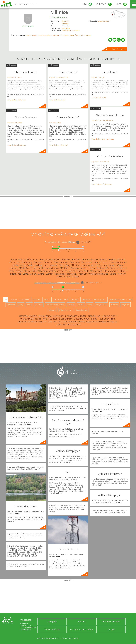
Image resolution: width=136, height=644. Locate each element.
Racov (28, 271)
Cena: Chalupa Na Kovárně (17, 100)
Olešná (74, 268)
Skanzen (75, 299)
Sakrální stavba (81, 310)
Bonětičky (77, 259)
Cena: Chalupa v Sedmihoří (59, 145)
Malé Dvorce (26, 268)
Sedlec (52, 271)
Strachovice (16, 274)
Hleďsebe (121, 262)
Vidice (60, 277)
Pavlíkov (101, 268)
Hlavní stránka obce (119, 49)
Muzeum (52, 310)
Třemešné (71, 274)
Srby (87, 271)
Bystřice (113, 259)
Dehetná (48, 262)
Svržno (83, 35)
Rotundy (71, 305)
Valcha (113, 274)
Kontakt (111, 629)
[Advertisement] (68, 213)
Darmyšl (38, 262)
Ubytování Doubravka (15, 122)
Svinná (33, 274)
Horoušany (42, 35)
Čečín (121, 259)
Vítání (67, 277)
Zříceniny (39, 305)
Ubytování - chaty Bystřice (100, 162)
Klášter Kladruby (70, 322)
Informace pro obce (111, 622)
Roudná (43, 271)
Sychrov (88, 35)
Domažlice (66, 28)
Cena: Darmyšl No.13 (99, 98)
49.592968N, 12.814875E (71, 31)
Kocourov (103, 265)
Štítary (77, 35)
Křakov (120, 265)
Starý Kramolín (111, 271)
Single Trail (125, 305)
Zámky (29, 305)
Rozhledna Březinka (28, 316)
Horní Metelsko (51, 265)
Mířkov (45, 268)
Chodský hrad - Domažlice (68, 324)
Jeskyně (81, 305)
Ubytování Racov (55, 122)
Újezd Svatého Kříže (99, 274)
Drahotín (86, 262)
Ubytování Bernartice (15, 77)
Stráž (25, 274)
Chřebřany (27, 262)
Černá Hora (15, 262)
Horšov (76, 265)
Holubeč (34, 35)
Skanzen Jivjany (109, 316)
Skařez (66, 35)
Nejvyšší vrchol (101, 305)
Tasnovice (60, 274)
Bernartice (45, 259)
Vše (6, 299)
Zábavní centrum (66, 310)
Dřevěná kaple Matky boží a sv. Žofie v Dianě (39, 322)
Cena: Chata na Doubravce (17, 145)
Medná (37, 268)
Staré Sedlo (97, 271)
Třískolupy (83, 274)
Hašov (112, 262)
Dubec (96, 262)
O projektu (52, 622)
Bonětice (66, 259)
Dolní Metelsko (61, 262)
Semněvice (62, 271)
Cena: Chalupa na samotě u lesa (103, 139)
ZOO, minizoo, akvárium (20, 299)
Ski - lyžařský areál (61, 299)
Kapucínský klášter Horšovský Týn (84, 316)
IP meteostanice (73, 638)
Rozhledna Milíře (107, 319)
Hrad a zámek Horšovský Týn (53, 316)
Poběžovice (112, 268)
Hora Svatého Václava (32, 265)
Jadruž (94, 265)
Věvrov (121, 274)
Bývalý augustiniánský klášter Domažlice (98, 322)
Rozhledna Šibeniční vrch (60, 319)
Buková (104, 259)
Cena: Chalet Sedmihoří (57, 100)
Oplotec (83, 268)
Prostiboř (19, 271)
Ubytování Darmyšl (98, 77)
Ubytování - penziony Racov (59, 77)
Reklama (82, 622)
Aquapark (36, 299)
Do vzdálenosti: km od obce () (57, 283)
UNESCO (47, 299)
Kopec (112, 265)
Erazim (104, 262)
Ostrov (92, 268)
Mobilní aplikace (52, 629)
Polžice (122, 268)
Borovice (95, 259)
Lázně (90, 305)
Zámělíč (75, 277)
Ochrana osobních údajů (81, 629)
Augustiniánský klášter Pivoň (33, 319)
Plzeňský (65, 23)
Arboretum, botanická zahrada (120, 299)
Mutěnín (65, 268)
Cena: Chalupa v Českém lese (102, 184)
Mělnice (59, 12)
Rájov (35, 271)
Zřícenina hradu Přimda (86, 319)
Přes (62, 35)
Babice (28, 35)
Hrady (21, 305)
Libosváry (14, 268)
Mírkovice (56, 35)
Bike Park (114, 305)
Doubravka (75, 262)
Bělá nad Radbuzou (29, 259)
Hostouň (65, 21)
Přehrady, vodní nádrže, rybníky (93, 299)
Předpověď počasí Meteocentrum (55, 638)
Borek (86, 259)
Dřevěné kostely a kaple (55, 305)
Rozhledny (11, 305)
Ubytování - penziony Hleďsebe (102, 120)
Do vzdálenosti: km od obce (60, 242)
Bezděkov (56, 259)
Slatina (72, 35)
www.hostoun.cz (103, 21)
